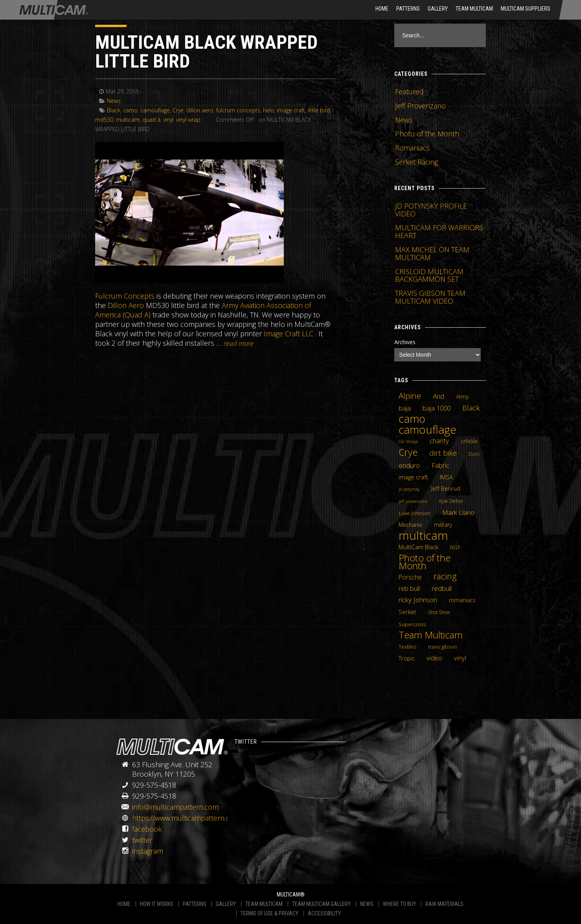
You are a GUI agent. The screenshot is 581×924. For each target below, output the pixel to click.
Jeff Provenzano (420, 106)
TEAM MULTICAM (264, 904)
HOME (382, 9)
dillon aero (200, 110)
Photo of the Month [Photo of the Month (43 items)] (425, 562)
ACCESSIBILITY (324, 913)
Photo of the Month (427, 134)
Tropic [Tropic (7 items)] (407, 658)
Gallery (438, 9)
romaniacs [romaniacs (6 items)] (462, 600)
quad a (151, 120)
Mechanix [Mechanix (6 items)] (410, 525)
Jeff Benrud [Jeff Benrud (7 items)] (446, 488)
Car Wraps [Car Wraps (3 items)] (408, 442)
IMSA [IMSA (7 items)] (446, 477)
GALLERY (226, 904)
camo (130, 110)
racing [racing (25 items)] (445, 576)
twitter (142, 840)
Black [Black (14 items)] (471, 408)
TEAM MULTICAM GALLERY (321, 904)
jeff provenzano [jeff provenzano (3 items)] (413, 501)
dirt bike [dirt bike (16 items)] (443, 453)
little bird (319, 110)
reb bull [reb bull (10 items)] (409, 588)
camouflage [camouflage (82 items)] (427, 429)
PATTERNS (195, 904)
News (114, 101)
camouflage (155, 110)
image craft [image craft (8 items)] (413, 477)
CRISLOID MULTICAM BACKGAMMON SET (429, 275)
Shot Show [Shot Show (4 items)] (439, 612)
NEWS (367, 904)
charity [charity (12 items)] (439, 440)
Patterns (408, 9)
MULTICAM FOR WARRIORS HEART (439, 231)
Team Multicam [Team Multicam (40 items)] (431, 635)
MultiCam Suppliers (526, 9)
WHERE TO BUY (399, 904)
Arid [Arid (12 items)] (439, 396)
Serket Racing (416, 162)
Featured (409, 92)
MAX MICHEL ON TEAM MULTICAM (432, 253)
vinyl (168, 120)
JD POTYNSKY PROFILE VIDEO (431, 210)
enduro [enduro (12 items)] (409, 465)
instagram (148, 851)
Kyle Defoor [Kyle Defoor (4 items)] (451, 501)
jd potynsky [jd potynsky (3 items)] (409, 489)
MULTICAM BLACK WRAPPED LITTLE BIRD (206, 52)
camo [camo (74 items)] (412, 419)
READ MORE (238, 343)
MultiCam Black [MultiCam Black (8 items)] (418, 547)
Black (114, 110)
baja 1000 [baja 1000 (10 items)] (437, 408)
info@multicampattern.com (175, 807)
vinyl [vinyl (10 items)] (460, 658)
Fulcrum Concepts (125, 296)
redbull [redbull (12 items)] (442, 588)
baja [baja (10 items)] (405, 408)
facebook (147, 829)
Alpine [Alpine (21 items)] (410, 396)
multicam (128, 120)
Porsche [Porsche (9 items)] (410, 577)
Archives (405, 342)
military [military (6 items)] (443, 525)
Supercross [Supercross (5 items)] (412, 624)
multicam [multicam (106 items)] (423, 535)
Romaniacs (412, 148)
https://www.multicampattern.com (186, 818)
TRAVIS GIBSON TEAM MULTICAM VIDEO (430, 297)
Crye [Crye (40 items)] (408, 452)
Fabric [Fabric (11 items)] (440, 466)
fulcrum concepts (238, 110)
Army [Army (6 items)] (462, 397)
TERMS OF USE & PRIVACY (269, 913)
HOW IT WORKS (157, 904)
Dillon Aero (126, 305)
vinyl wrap (188, 120)
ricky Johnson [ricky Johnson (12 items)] (418, 599)
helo (268, 110)
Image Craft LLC (289, 334)
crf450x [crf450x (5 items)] (469, 441)
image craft (291, 110)
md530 (104, 120)
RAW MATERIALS (444, 904)
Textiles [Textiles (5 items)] (407, 647)
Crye (178, 110)
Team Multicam (474, 9)
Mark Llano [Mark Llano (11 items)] (458, 513)
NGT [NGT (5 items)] (455, 547)
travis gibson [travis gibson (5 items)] (442, 647)
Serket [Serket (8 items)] (407, 612)
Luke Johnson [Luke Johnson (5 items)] (415, 513)
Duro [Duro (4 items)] (474, 454)
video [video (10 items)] (434, 658)
